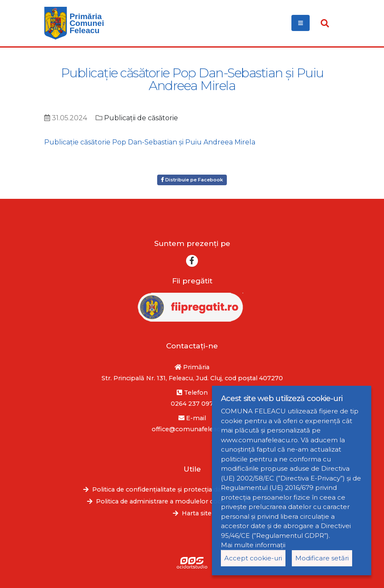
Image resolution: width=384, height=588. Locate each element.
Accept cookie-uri (253, 558)
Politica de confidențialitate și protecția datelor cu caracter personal (197, 489)
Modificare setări (322, 558)
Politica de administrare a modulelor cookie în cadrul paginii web (196, 501)
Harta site (197, 513)
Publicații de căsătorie (141, 118)
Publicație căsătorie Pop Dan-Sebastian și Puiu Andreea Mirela (150, 142)
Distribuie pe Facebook (192, 180)
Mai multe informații (253, 545)
